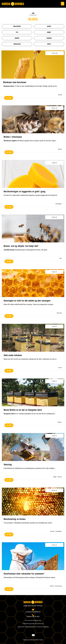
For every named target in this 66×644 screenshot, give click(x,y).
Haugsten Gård (37, 620)
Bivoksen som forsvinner (15, 82)
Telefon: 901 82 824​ (33, 616)
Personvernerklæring (43, 627)
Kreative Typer (39, 640)
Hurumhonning (39, 624)
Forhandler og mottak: (29, 624)
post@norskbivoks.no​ (33, 612)
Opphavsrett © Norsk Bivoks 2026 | (27, 627)
